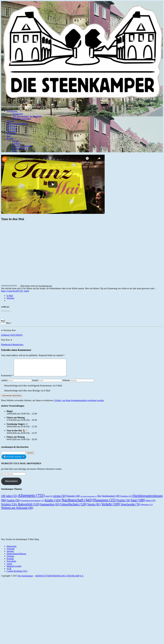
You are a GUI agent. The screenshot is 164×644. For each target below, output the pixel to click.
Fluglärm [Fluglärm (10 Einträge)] (126, 499)
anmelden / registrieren (22, 146)
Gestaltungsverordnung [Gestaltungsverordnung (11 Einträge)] (32, 504)
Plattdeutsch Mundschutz (12, 345)
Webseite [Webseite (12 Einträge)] (147, 508)
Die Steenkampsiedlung (17, 124)
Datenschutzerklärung (16, 557)
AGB (9, 572)
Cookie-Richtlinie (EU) (17, 574)
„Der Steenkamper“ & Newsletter (27, 116)
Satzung (10, 554)
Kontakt (10, 139)
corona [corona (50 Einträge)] (59, 499)
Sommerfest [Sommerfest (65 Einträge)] (50, 508)
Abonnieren (11, 484)
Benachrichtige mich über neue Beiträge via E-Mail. (28, 394)
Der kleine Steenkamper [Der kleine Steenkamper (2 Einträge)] (89, 500)
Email (35, 384)
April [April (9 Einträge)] (49, 499)
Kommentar (7, 379)
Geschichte (12, 126)
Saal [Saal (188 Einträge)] (138, 503)
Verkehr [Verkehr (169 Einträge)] (111, 507)
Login (15, 151)
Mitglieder (11, 134)
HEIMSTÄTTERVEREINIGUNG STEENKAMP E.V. (60, 579)
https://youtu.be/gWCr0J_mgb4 (15, 291)
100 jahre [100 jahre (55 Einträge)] (9, 499)
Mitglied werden (14, 569)
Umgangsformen (20, 149)
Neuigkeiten (12, 111)
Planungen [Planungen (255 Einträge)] (105, 503)
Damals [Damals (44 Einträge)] (73, 499)
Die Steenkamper (25, 579)
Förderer (10, 559)
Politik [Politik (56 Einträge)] (124, 504)
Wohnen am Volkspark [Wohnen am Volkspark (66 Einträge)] (17, 511)
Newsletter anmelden (22, 119)
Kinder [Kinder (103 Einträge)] (53, 503)
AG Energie (12, 129)
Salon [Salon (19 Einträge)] (150, 504)
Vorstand (11, 552)
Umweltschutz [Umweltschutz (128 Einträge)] (73, 507)
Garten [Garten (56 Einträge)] (13, 504)
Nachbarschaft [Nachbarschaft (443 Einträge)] (77, 503)
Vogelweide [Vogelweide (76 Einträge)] (130, 508)
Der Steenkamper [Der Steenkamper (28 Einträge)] (109, 499)
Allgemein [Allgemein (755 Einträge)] (31, 499)
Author (4, 384)
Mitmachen (12, 131)
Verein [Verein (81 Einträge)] (94, 508)
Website (66, 384)
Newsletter (11, 564)
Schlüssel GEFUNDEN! (12, 335)
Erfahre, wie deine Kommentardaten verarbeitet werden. (79, 404)
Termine (10, 121)
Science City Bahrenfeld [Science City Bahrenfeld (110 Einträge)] (20, 508)
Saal (9, 136)
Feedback (16, 144)
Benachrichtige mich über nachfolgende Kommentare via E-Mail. (33, 389)
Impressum (12, 550)
